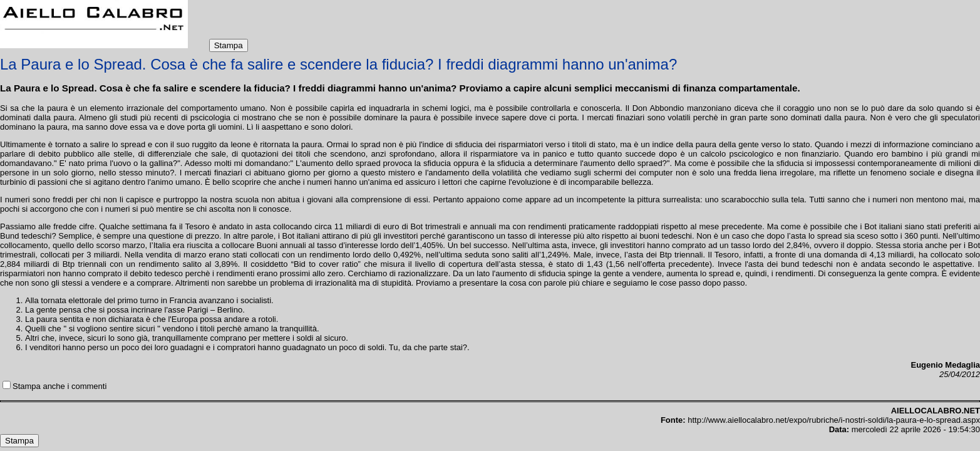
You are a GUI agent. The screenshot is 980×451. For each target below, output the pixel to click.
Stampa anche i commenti (59, 386)
